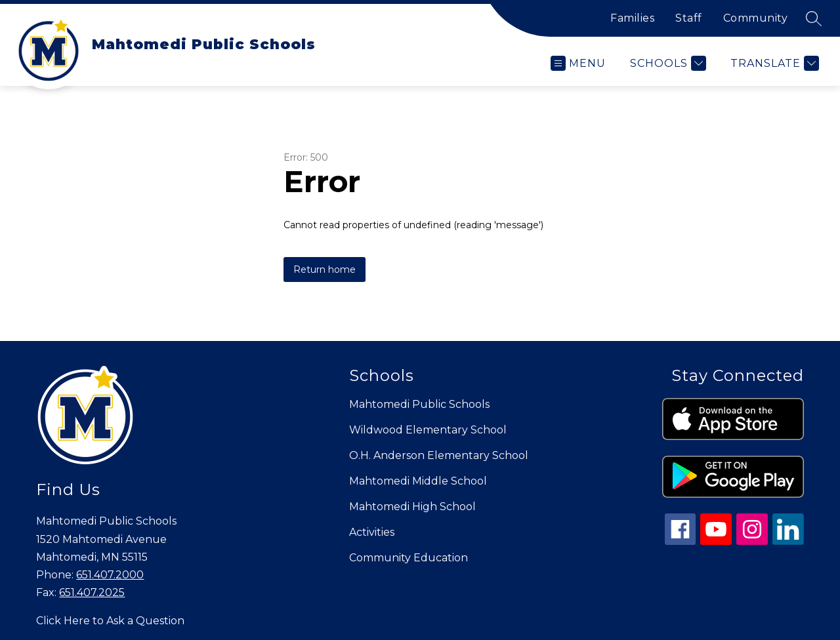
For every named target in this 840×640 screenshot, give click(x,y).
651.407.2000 (110, 575)
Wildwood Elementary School (428, 430)
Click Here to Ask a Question (110, 621)
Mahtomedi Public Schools (419, 404)
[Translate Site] (773, 63)
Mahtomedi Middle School (418, 481)
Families (632, 18)
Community (756, 18)
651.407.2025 (92, 592)
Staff (689, 18)
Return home (325, 270)
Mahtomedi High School (412, 507)
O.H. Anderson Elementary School (439, 455)
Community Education (409, 558)
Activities (372, 532)
